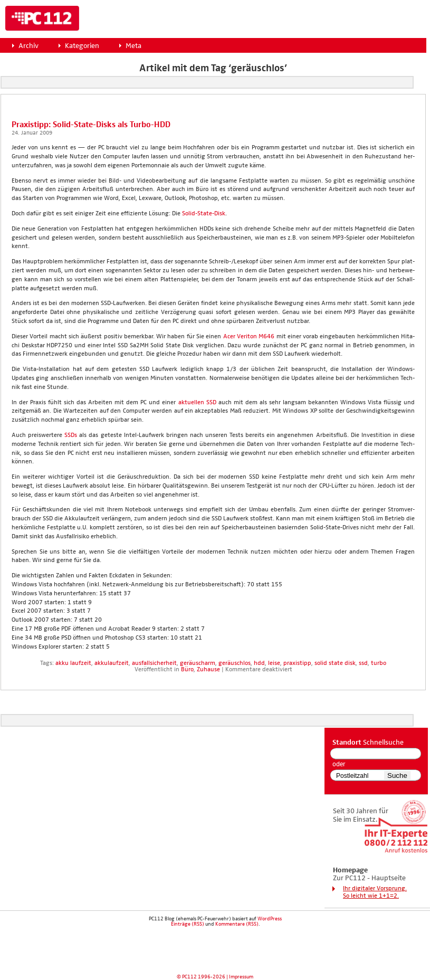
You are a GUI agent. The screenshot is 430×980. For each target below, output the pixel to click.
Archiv (28, 46)
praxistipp (297, 663)
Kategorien (82, 46)
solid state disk (335, 663)
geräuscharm (198, 663)
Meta (133, 46)
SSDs (71, 435)
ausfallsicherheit (154, 663)
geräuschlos (235, 663)
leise (274, 663)
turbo (379, 663)
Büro (187, 670)
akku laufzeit (73, 663)
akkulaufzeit (112, 663)
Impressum (241, 977)
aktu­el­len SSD (197, 403)
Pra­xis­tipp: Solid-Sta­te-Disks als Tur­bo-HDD (91, 125)
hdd (259, 663)
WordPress (270, 919)
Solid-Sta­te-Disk (204, 214)
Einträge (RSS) (188, 924)
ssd (363, 663)
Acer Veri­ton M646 (249, 337)
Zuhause (208, 670)
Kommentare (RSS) (237, 924)
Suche (397, 776)
